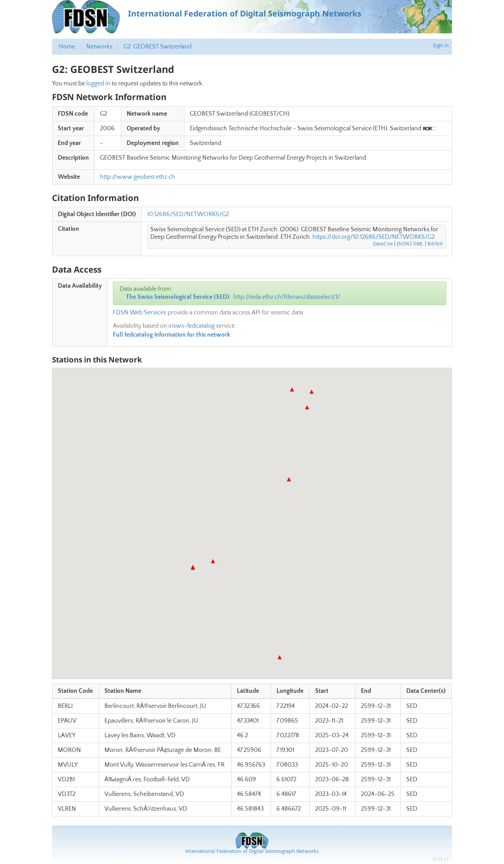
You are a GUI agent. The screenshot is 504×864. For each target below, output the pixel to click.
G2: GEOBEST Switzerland (158, 47)
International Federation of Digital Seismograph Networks (252, 851)
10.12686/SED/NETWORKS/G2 (188, 214)
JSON (403, 244)
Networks (99, 47)
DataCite (383, 244)
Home (67, 47)
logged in (98, 84)
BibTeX (435, 244)
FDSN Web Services (140, 313)
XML (418, 244)
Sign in (441, 46)
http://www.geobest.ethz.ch (138, 177)
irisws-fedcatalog (192, 326)
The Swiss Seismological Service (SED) (178, 297)
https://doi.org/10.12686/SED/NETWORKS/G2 (374, 237)
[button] (312, 392)
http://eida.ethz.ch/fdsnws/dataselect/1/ (287, 297)
